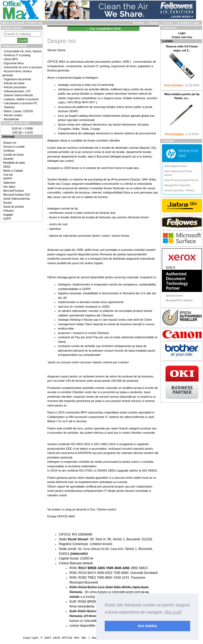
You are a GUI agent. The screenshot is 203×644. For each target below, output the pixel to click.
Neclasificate (12, 119)
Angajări (8, 215)
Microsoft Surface (14, 191)
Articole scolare (13, 115)
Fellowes (8, 211)
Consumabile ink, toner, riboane (23, 51)
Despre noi (10, 143)
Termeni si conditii (14, 147)
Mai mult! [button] (173, 612)
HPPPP (8, 179)
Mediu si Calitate (13, 171)
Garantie (8, 159)
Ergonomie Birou (14, 63)
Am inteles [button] (148, 626)
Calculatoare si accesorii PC (21, 103)
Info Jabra (9, 187)
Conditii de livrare (13, 155)
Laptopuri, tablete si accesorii (21, 99)
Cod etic (8, 175)
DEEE (7, 167)
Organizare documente (18, 79)
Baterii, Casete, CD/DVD (19, 111)
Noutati (7, 203)
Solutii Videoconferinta (16, 199)
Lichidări (183, 23)
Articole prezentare (15, 87)
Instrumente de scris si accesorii (23, 67)
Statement (9, 183)
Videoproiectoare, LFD (17, 91)
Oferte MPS (11, 59)
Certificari (9, 151)
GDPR (7, 219)
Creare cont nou (182, 37)
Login (195, 23)
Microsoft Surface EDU (17, 195)
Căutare (154, 23)
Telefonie (9, 107)
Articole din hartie (14, 83)
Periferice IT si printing (17, 55)
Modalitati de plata (14, 163)
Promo (168, 23)
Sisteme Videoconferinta (18, 95)
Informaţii (9, 137)
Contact (138, 23)
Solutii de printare (14, 207)
